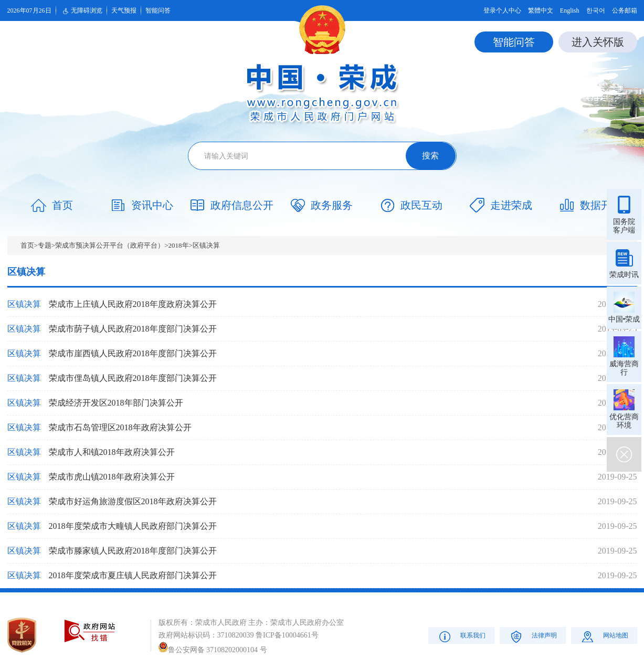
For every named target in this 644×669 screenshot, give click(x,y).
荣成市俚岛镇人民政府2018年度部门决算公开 (133, 378)
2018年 (179, 245)
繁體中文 (541, 10)
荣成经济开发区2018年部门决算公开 (116, 403)
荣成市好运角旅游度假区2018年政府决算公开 (133, 501)
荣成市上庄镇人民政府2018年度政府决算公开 (133, 304)
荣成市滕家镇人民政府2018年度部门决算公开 (133, 551)
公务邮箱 (625, 10)
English (570, 10)
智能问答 (158, 10)
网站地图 (604, 636)
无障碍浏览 (81, 11)
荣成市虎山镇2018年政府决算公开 (112, 477)
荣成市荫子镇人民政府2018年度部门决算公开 (133, 329)
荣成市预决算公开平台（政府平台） (110, 245)
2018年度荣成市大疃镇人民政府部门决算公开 (133, 526)
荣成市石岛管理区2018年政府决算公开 (120, 427)
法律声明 (532, 636)
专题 (45, 245)
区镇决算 (206, 245)
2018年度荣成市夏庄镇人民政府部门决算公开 (133, 575)
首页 (27, 245)
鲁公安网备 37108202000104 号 (213, 650)
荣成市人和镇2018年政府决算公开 (112, 452)
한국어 (596, 10)
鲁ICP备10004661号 (287, 635)
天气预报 (124, 10)
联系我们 (461, 636)
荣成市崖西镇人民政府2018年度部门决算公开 (133, 353)
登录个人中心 (502, 10)
